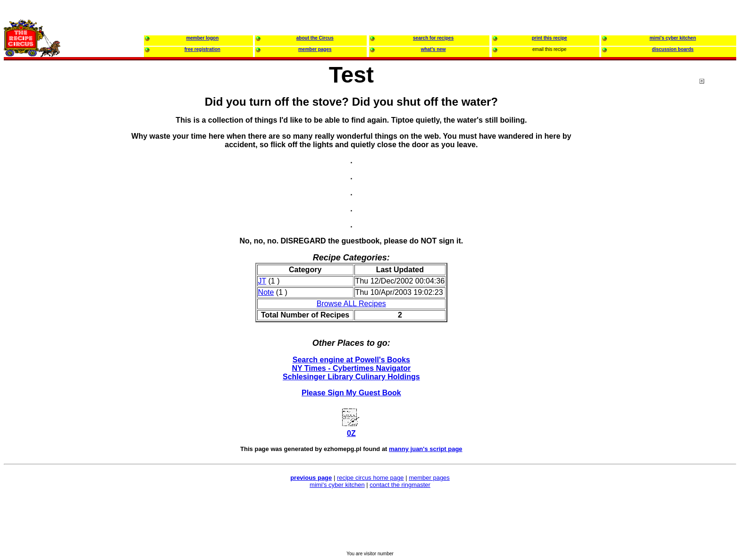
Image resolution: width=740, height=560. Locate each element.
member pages (429, 478)
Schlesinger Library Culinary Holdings (351, 377)
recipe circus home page (370, 478)
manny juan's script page (426, 449)
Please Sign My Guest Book (351, 393)
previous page (311, 478)
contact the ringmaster (400, 485)
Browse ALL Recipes (351, 304)
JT (262, 281)
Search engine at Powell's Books (351, 360)
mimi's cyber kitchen (337, 485)
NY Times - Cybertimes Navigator (351, 368)
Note (266, 292)
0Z (351, 433)
